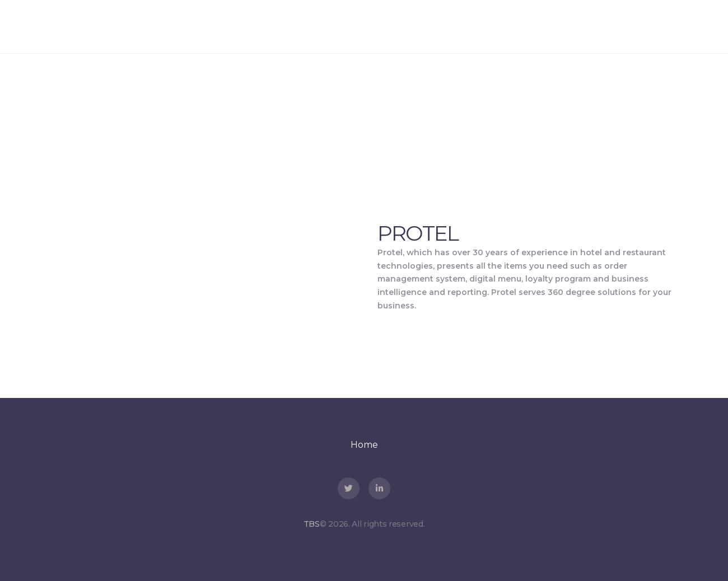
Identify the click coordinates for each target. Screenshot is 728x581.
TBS (312, 524)
